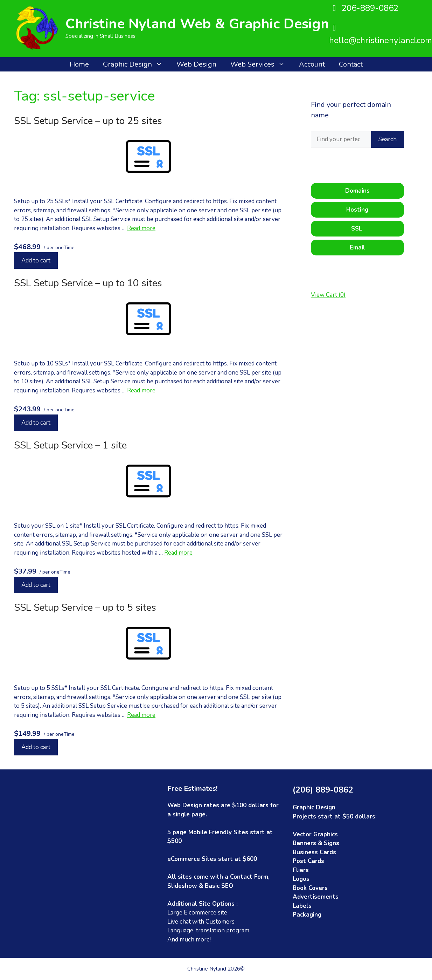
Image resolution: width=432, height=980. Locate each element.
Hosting (357, 210)
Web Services (261, 64)
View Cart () (328, 295)
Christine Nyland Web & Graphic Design (197, 24)
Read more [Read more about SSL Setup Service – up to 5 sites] (141, 715)
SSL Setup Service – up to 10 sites (88, 283)
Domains (357, 191)
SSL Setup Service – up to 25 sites (88, 121)
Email (357, 248)
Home (79, 64)
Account (312, 64)
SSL (357, 229)
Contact (351, 64)
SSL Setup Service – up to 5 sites (85, 608)
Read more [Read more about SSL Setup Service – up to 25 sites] (141, 228)
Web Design (196, 64)
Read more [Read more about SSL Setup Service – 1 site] (178, 553)
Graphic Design (136, 64)
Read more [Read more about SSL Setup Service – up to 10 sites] (141, 390)
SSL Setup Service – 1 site (70, 445)
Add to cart (36, 261)
